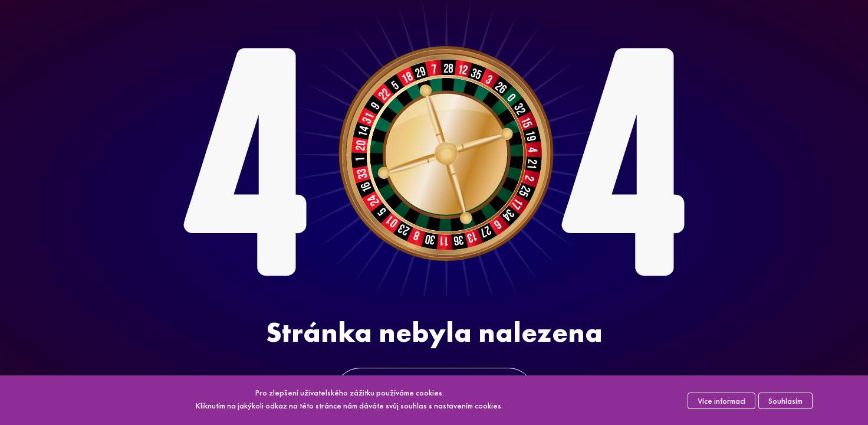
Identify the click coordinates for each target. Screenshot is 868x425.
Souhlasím (785, 401)
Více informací (721, 401)
